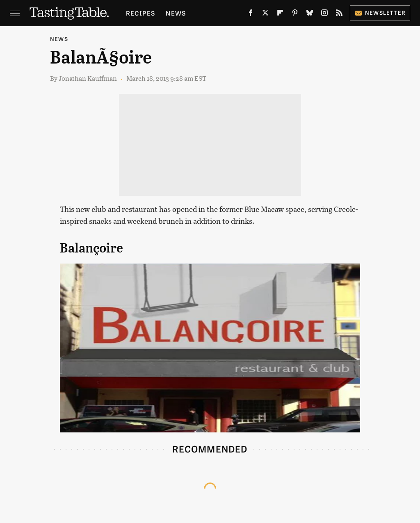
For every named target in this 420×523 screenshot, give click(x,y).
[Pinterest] (295, 15)
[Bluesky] (310, 15)
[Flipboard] (280, 15)
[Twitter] (265, 15)
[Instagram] (324, 15)
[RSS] (339, 15)
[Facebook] (251, 15)
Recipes (140, 13)
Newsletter (380, 13)
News (176, 13)
